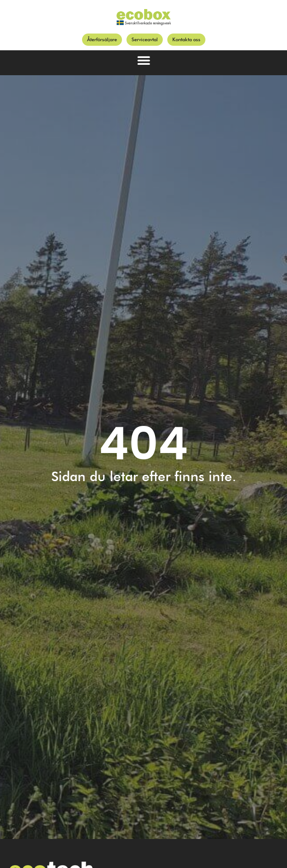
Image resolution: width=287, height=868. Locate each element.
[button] (143, 60)
